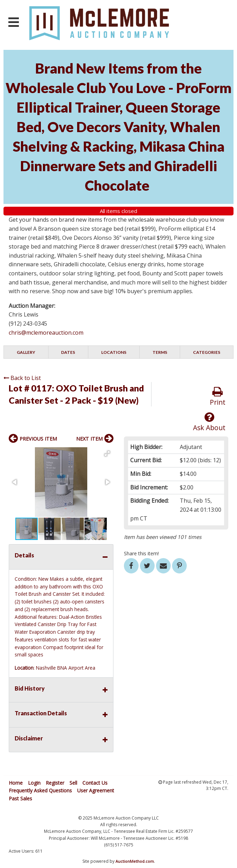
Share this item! (141, 553)
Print (218, 397)
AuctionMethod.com (135, 861)
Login (34, 783)
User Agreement (96, 790)
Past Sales (20, 798)
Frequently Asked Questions (40, 790)
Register (55, 783)
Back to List (22, 378)
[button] (107, 454)
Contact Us (95, 783)
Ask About (209, 422)
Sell (73, 783)
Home (16, 783)
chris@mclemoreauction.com (46, 333)
